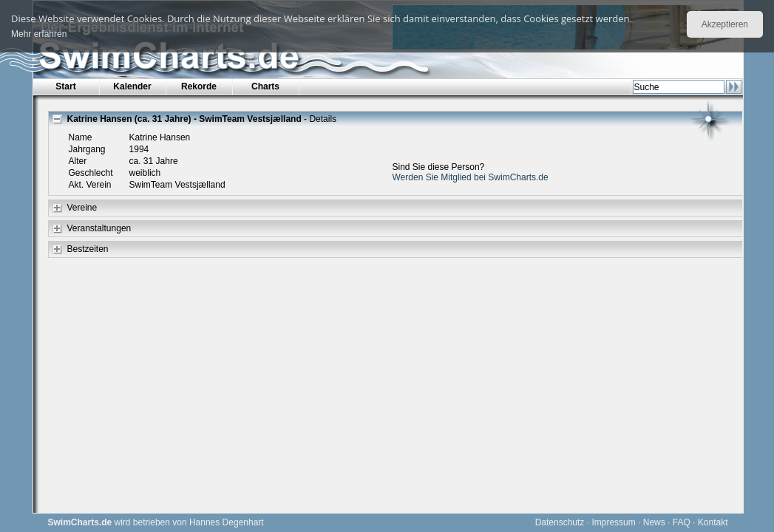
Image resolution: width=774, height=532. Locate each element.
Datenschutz (560, 522)
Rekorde (199, 86)
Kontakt (713, 522)
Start (65, 86)
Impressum (613, 522)
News (654, 522)
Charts (265, 86)
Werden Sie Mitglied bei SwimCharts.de (471, 177)
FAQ (682, 522)
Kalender (132, 86)
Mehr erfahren (39, 34)
